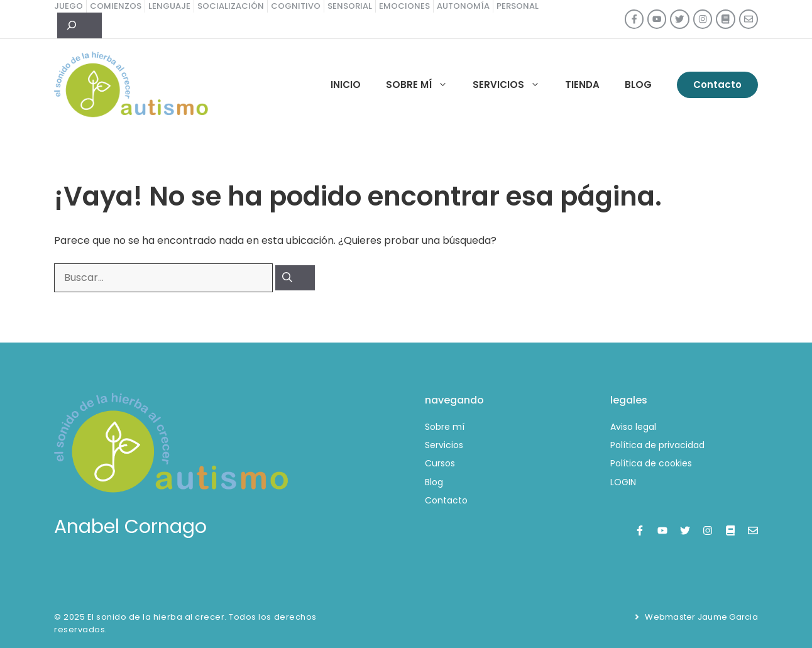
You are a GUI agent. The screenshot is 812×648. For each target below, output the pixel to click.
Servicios (513, 85)
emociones (404, 6)
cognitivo (296, 6)
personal (518, 6)
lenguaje (169, 6)
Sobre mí (423, 85)
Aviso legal (633, 427)
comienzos (116, 6)
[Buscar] (295, 278)
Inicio (346, 85)
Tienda (582, 85)
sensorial (350, 6)
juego (69, 6)
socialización (231, 6)
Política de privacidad (657, 445)
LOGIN (623, 482)
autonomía (463, 6)
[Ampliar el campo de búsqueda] (80, 26)
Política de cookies (651, 463)
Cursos (440, 463)
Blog (638, 85)
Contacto (717, 85)
